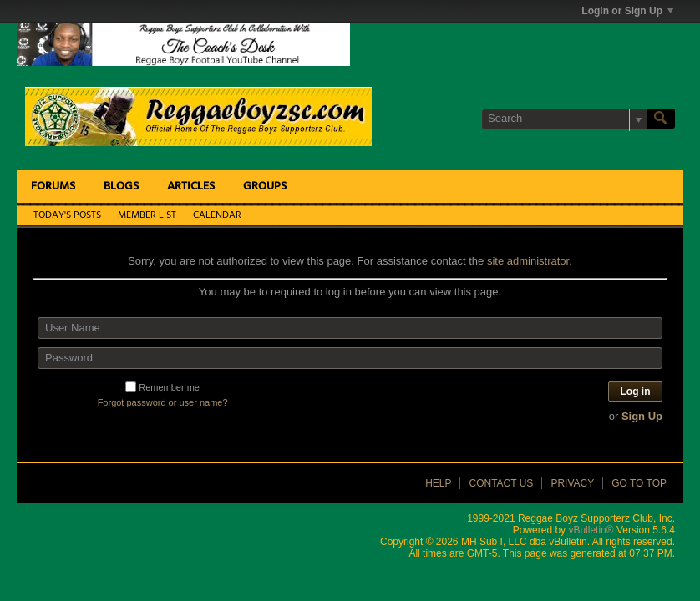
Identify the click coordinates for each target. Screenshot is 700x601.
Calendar (217, 215)
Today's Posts (67, 215)
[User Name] (350, 328)
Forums (53, 187)
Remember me (162, 387)
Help (438, 483)
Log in (636, 391)
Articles (191, 187)
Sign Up (642, 416)
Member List (147, 215)
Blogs (121, 187)
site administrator (528, 261)
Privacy (572, 483)
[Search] (564, 119)
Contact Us (501, 483)
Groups (265, 187)
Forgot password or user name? (163, 402)
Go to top (639, 483)
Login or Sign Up (627, 11)
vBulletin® (591, 530)
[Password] (350, 358)
